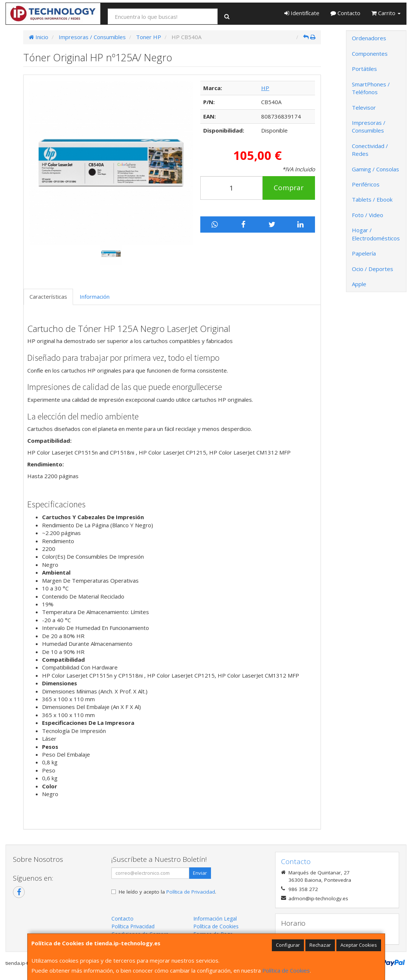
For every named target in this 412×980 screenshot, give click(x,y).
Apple (359, 284)
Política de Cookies (286, 970)
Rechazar (320, 945)
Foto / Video (368, 215)
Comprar (289, 188)
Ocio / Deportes (373, 269)
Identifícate (302, 13)
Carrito (386, 13)
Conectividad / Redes (370, 150)
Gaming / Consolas (375, 169)
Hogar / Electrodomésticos (376, 234)
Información (95, 297)
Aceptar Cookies (359, 945)
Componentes (370, 54)
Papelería (364, 253)
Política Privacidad (133, 926)
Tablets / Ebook (372, 199)
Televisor (364, 107)
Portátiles (364, 69)
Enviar (200, 873)
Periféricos (366, 184)
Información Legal (215, 919)
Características (48, 297)
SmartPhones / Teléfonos (371, 88)
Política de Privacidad (191, 892)
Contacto (345, 13)
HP (265, 88)
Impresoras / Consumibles (369, 126)
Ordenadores (369, 38)
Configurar (288, 945)
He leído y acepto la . (167, 892)
